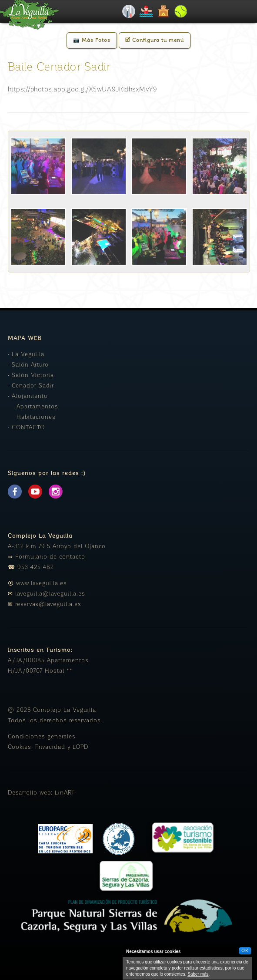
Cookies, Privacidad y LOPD (48, 747)
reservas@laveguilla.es (48, 605)
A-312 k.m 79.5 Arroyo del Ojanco (57, 547)
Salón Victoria (33, 375)
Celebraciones (129, 11)
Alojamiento (164, 11)
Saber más (198, 974)
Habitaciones (36, 417)
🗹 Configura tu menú (155, 40)
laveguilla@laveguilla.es (50, 594)
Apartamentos (37, 407)
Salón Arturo (30, 365)
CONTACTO (28, 428)
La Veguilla (28, 355)
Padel (181, 11)
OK (245, 951)
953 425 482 (36, 567)
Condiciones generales (42, 737)
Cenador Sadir (33, 386)
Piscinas (146, 11)
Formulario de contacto (50, 557)
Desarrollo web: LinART (41, 793)
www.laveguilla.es (42, 584)
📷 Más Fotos (92, 40)
